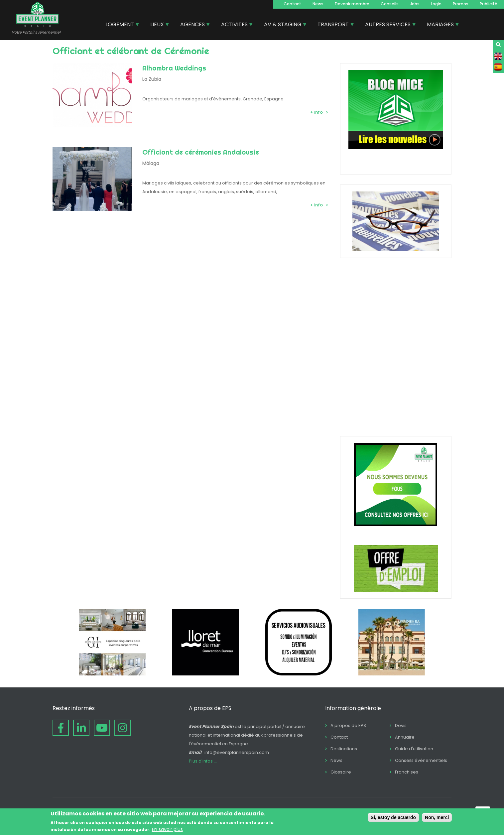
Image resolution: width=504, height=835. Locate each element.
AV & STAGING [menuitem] (283, 25)
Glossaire (341, 772)
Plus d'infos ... (203, 761)
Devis (401, 725)
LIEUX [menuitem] (157, 25)
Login (436, 4)
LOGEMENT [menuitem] (120, 25)
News (318, 4)
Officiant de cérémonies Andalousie (201, 152)
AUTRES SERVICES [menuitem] (388, 25)
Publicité (489, 4)
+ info (316, 112)
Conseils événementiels (421, 760)
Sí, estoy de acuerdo (393, 817)
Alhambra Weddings (174, 68)
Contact (292, 4)
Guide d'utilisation (414, 749)
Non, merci (437, 817)
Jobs (415, 4)
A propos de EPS (348, 725)
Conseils (390, 4)
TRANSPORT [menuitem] (333, 25)
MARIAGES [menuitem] (441, 25)
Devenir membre (352, 4)
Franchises (407, 772)
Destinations (344, 749)
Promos (461, 4)
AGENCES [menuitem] (193, 25)
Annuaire (405, 737)
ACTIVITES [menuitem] (235, 25)
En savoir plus (167, 829)
